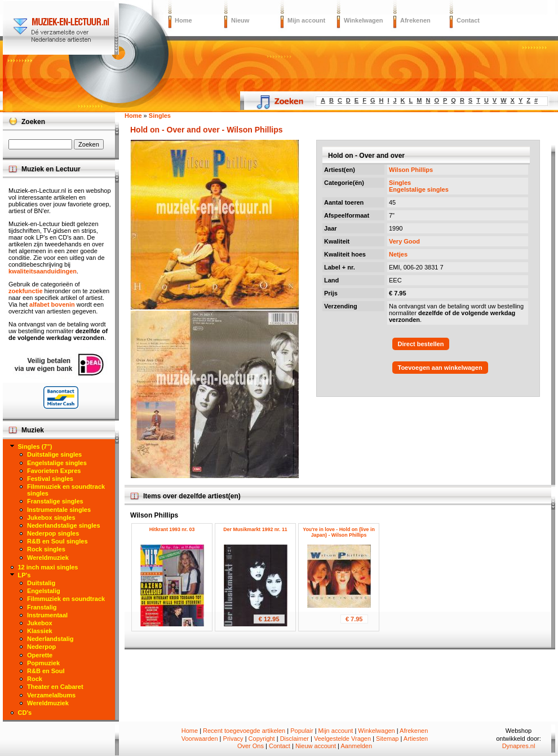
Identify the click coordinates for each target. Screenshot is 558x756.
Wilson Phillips (411, 170)
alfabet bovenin (52, 304)
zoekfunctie (26, 291)
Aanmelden (356, 746)
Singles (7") (35, 446)
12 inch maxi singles (48, 567)
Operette (40, 655)
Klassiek (40, 631)
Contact (468, 20)
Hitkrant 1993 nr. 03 (172, 529)
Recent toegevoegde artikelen (244, 731)
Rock (35, 679)
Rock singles (46, 549)
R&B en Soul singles (57, 541)
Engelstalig (44, 591)
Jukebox (40, 623)
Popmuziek (43, 663)
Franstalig (42, 607)
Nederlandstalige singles (64, 525)
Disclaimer (294, 739)
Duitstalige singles (54, 454)
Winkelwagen (364, 20)
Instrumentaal (47, 615)
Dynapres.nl (519, 746)
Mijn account (306, 20)
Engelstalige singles (419, 189)
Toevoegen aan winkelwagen (440, 368)
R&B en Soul (46, 671)
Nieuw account (316, 746)
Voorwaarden (200, 739)
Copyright (262, 739)
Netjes (398, 254)
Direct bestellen (421, 344)
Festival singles (50, 479)
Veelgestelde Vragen (342, 739)
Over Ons (251, 746)
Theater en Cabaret (55, 687)
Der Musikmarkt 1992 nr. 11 (255, 529)
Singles (400, 183)
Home (183, 20)
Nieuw (240, 20)
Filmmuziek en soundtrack (66, 599)
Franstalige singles (55, 501)
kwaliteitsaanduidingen (43, 271)
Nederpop (41, 647)
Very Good (404, 241)
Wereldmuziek (48, 558)
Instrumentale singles (59, 510)
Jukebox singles (51, 518)
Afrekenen (415, 20)
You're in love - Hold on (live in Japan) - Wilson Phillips (339, 532)
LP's (25, 575)
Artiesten (416, 739)
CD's (25, 713)
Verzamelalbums (51, 695)
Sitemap (387, 739)
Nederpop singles (53, 533)
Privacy (233, 739)
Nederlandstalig (50, 639)
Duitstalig (41, 583)
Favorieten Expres (54, 471)
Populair (302, 731)
